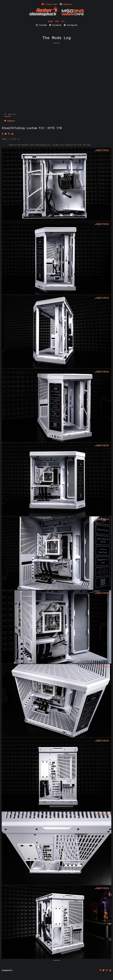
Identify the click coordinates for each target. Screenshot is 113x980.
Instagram (71, 25)
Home (51, 21)
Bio (57, 21)
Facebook (55, 25)
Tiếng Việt (49, 4)
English (66, 4)
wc (19, 139)
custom (13, 139)
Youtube (41, 25)
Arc (63, 21)
